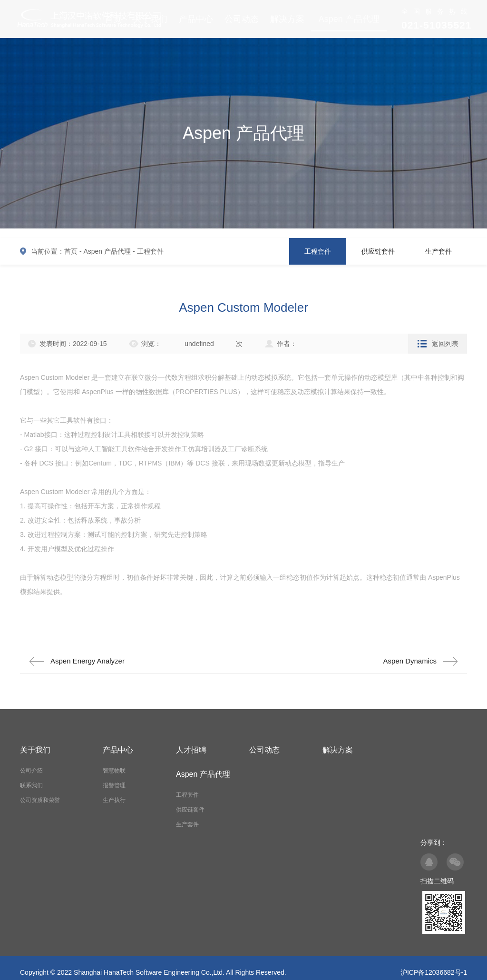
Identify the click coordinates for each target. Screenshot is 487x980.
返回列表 (445, 344)
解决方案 (287, 19)
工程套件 (150, 251)
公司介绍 (31, 771)
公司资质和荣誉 (40, 800)
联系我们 (31, 785)
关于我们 (35, 750)
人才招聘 (191, 750)
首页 (71, 251)
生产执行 (114, 800)
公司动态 (242, 19)
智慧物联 (114, 771)
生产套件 (438, 251)
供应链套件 (378, 251)
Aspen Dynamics (410, 661)
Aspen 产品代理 (349, 19)
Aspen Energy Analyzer (88, 661)
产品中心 (196, 19)
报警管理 (114, 785)
